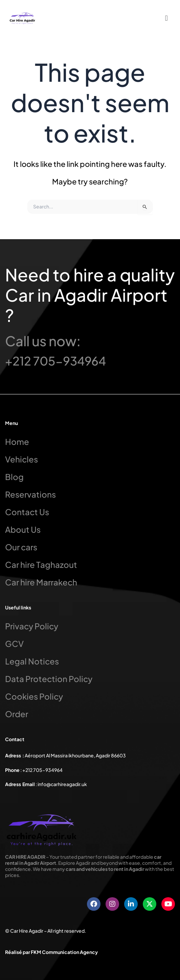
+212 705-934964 (55, 361)
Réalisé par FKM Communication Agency (51, 952)
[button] (166, 18)
